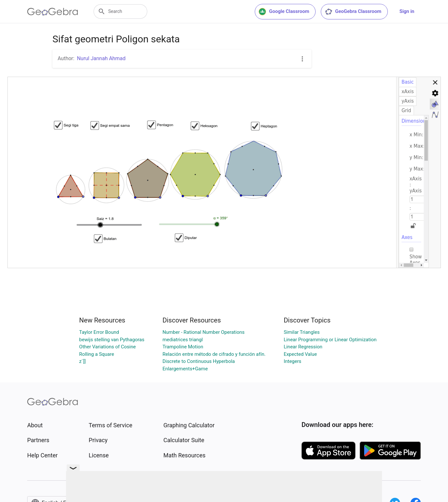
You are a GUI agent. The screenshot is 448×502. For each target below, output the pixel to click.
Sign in (407, 11)
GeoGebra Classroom (353, 12)
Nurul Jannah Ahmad (101, 58)
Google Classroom (284, 12)
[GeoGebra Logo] (53, 12)
